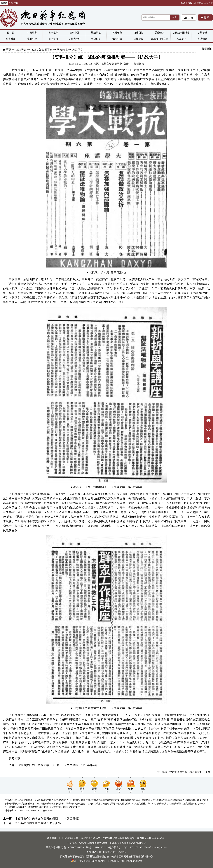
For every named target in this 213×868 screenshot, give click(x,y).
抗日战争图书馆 (181, 33)
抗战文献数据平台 (42, 50)
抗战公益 (202, 33)
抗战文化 (181, 39)
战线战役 (96, 33)
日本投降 (53, 33)
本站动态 (202, 39)
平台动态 (62, 50)
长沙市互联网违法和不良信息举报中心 (132, 857)
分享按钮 (207, 49)
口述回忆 (138, 33)
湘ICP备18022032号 (132, 861)
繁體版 (15, 3)
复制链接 (139, 64)
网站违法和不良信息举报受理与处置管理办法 (85, 857)
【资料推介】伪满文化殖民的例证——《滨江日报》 (48, 819)
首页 (8, 50)
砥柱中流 (117, 39)
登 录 (206, 17)
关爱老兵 (160, 33)
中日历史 (32, 33)
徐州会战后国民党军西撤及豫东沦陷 (38, 823)
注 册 (190, 18)
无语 (94, 790)
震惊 (119, 790)
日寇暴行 (53, 39)
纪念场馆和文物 (160, 39)
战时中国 (75, 33)
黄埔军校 (32, 39)
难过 (143, 790)
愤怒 (131, 790)
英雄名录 (117, 33)
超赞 (70, 790)
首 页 (11, 33)
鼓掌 (82, 790)
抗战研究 (138, 39)
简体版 (4, 3)
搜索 (175, 17)
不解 (106, 790)
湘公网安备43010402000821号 (88, 861)
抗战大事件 (75, 39)
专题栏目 (96, 39)
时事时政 (11, 39)
